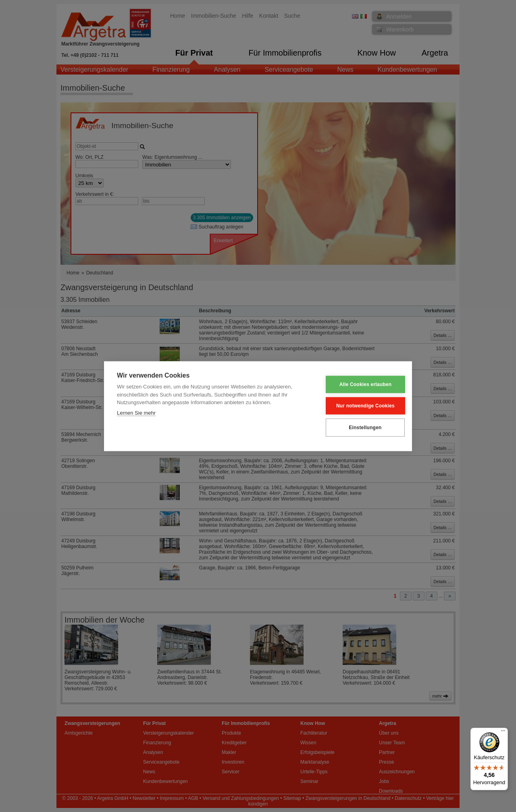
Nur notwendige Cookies (359, 406)
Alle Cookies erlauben (360, 384)
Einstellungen (359, 428)
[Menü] (503, 733)
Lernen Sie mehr (136, 412)
